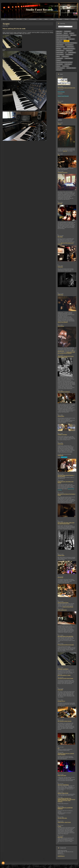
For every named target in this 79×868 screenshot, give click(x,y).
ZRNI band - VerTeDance (63, 669)
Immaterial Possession (63, 172)
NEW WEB (60, 78)
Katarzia (59, 124)
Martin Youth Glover (62, 775)
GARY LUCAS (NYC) (62, 610)
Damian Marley (61, 416)
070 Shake (60, 203)
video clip (65, 151)
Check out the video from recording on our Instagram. (66, 353)
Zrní (59, 748)
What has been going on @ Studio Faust (66, 88)
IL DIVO (59, 826)
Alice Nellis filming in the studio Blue (65, 636)
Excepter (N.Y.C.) (61, 701)
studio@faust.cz (61, 856)
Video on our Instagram (63, 322)
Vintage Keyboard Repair (63, 603)
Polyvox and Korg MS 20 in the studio (66, 645)
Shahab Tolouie (61, 555)
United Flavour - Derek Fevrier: (64, 822)
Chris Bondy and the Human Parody (65, 678)
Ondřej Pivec (60, 295)
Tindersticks (60, 267)
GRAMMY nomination (62, 435)
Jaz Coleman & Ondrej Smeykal (65, 721)
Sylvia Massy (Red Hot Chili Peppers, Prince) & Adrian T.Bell (66, 357)
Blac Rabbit (60, 237)
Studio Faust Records (39, 10)
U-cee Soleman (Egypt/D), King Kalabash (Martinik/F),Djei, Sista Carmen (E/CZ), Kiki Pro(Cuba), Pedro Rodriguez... (66, 800)
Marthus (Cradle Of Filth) (63, 793)
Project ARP (60, 690)
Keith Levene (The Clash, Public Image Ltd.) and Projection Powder (66, 523)
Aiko (59, 155)
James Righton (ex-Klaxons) (64, 392)
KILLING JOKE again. (62, 818)
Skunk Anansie (61, 326)
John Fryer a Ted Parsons (63, 785)
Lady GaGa (60, 837)
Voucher (59, 102)
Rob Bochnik (60, 577)
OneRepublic (60, 444)
